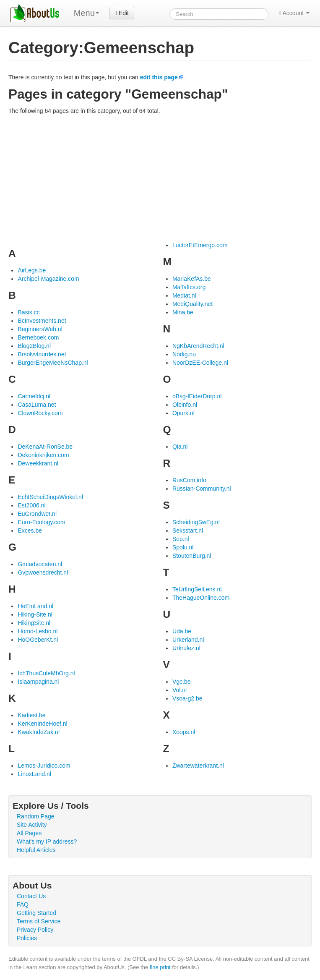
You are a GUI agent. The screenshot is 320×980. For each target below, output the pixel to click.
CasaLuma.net (37, 405)
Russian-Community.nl (202, 489)
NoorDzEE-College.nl (200, 363)
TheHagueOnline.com (201, 598)
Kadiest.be (31, 715)
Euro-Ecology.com (41, 522)
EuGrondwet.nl (37, 514)
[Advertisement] (160, 178)
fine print (160, 967)
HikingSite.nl (34, 623)
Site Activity (32, 825)
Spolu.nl (183, 547)
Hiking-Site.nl (35, 614)
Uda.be (182, 631)
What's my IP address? (47, 841)
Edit (122, 13)
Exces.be (30, 531)
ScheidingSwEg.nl (196, 522)
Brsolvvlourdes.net (42, 354)
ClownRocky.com (40, 413)
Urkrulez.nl (186, 648)
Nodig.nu (184, 354)
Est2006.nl (31, 505)
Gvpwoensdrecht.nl (43, 572)
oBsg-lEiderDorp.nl (197, 396)
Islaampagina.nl (38, 682)
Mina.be (183, 312)
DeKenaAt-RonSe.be (45, 447)
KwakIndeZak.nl (39, 732)
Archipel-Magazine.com (48, 279)
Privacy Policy (35, 930)
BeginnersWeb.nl (40, 329)
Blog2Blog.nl (34, 346)
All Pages (29, 833)
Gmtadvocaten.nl (40, 564)
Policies (27, 938)
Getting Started (36, 913)
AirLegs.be (32, 270)
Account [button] (294, 13)
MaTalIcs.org (189, 287)
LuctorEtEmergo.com (200, 245)
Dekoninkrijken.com (43, 455)
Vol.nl (180, 690)
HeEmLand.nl (35, 606)
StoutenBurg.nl (192, 556)
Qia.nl (180, 447)
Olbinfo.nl (185, 405)
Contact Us (31, 896)
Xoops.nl (184, 732)
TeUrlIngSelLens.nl (197, 589)
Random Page (36, 816)
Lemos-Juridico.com (44, 766)
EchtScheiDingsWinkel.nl (50, 497)
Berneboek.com (38, 337)
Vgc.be (182, 682)
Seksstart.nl (188, 531)
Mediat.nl (184, 295)
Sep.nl (181, 539)
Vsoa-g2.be (187, 698)
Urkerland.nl (188, 640)
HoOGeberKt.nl (38, 640)
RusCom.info (189, 480)
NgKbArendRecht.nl (198, 346)
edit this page (159, 77)
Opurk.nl (183, 413)
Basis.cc (29, 312)
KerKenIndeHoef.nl (42, 724)
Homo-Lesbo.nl (38, 631)
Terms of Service (39, 921)
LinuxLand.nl (34, 774)
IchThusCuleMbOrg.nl (46, 673)
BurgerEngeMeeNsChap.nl (53, 363)
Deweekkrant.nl (38, 463)
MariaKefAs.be (192, 279)
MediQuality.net (193, 304)
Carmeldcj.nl (34, 396)
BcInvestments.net (42, 321)
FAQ (23, 904)
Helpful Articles (36, 850)
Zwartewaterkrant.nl (198, 766)
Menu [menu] (86, 13)
